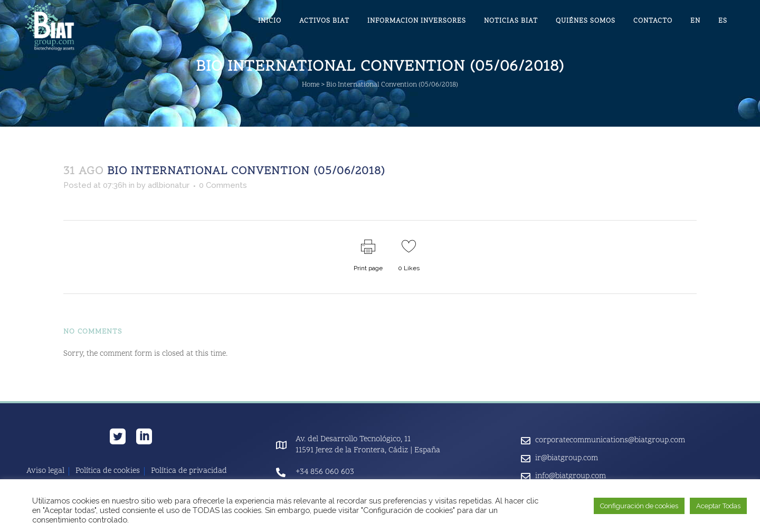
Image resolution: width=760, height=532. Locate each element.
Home (311, 85)
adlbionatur (169, 185)
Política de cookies (108, 471)
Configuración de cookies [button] (639, 506)
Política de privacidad (189, 471)
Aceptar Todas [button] (718, 506)
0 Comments (223, 185)
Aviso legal (45, 471)
